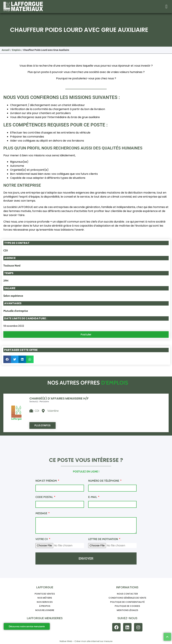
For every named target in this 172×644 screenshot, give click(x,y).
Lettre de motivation (103, 539)
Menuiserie (44, 401)
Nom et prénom (46, 481)
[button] (166, 6)
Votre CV (42, 539)
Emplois (16, 50)
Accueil (6, 50)
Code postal (45, 497)
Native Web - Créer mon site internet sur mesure (86, 641)
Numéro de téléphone (104, 481)
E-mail (93, 497)
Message (42, 513)
